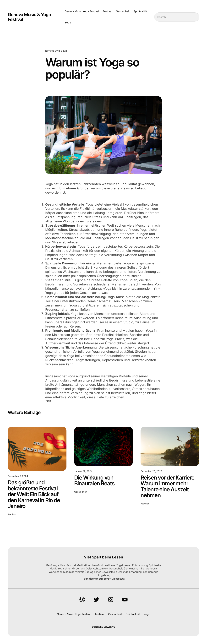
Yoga (48, 401)
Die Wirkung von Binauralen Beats (94, 481)
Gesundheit (81, 492)
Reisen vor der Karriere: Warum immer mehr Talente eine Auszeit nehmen (168, 486)
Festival (12, 514)
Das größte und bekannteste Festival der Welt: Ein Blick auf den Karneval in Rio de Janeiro (34, 494)
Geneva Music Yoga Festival (82, 11)
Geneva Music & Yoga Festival (29, 17)
